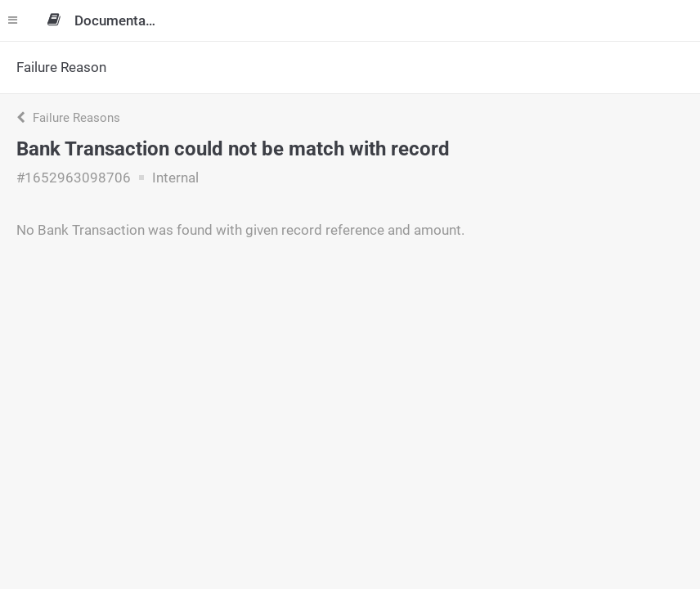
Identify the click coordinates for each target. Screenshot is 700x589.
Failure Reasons (68, 118)
